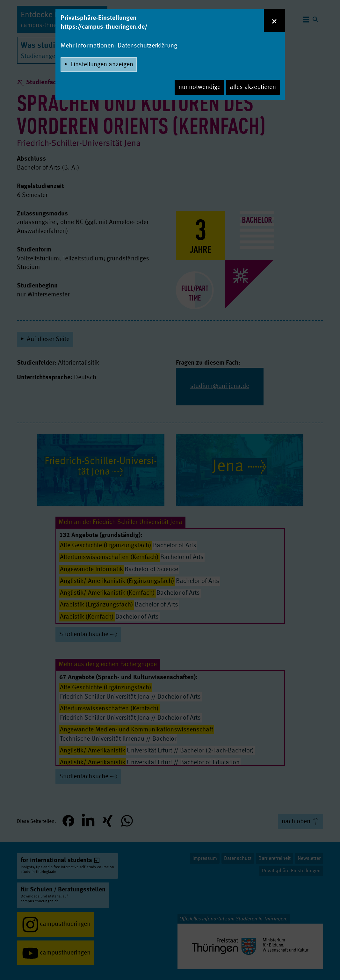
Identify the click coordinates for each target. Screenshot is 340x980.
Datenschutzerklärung (147, 46)
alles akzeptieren (253, 87)
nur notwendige (199, 87)
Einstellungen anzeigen (102, 65)
